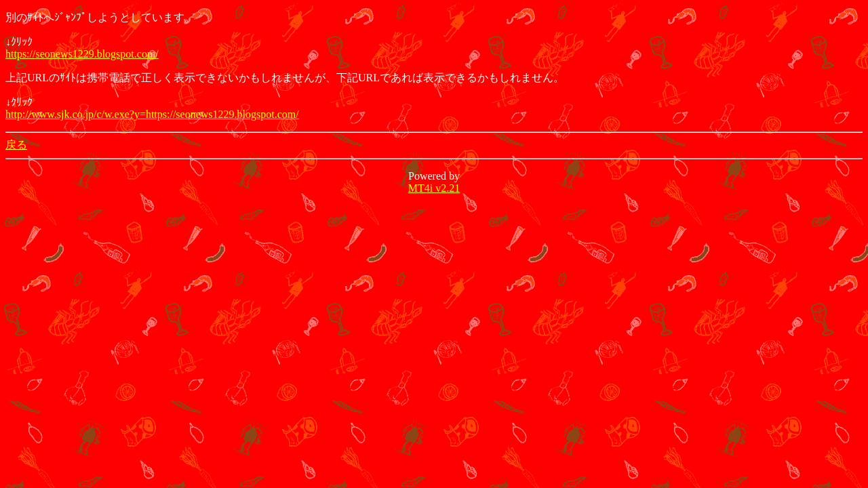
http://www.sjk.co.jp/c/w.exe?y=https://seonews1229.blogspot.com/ (152, 114)
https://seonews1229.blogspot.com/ (82, 54)
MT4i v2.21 (434, 188)
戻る (16, 145)
